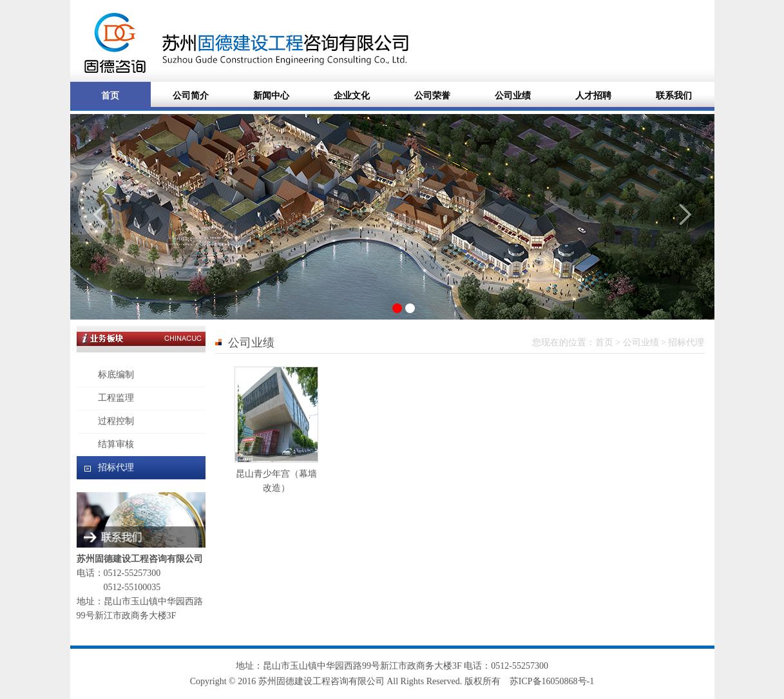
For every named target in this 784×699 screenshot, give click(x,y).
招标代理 (116, 467)
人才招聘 (593, 96)
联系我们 (674, 96)
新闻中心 (271, 96)
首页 (110, 96)
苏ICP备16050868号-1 (552, 681)
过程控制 (116, 421)
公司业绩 (513, 96)
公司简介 (191, 96)
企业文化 (352, 96)
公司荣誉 (432, 96)
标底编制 (116, 375)
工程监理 (116, 398)
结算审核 (116, 444)
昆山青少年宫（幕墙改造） (276, 474)
